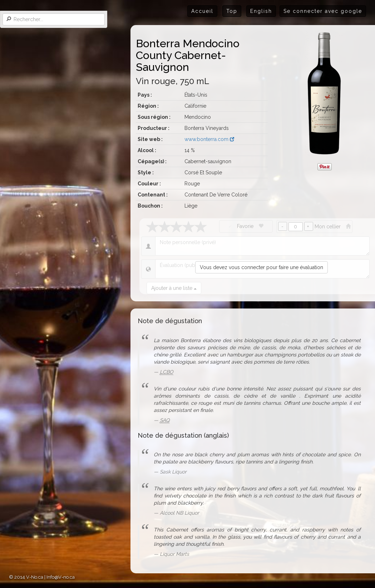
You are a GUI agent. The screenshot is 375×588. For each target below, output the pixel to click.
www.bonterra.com (209, 139)
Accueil (202, 11)
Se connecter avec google (323, 11)
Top (232, 11)
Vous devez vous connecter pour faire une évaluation (261, 267)
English (261, 11)
